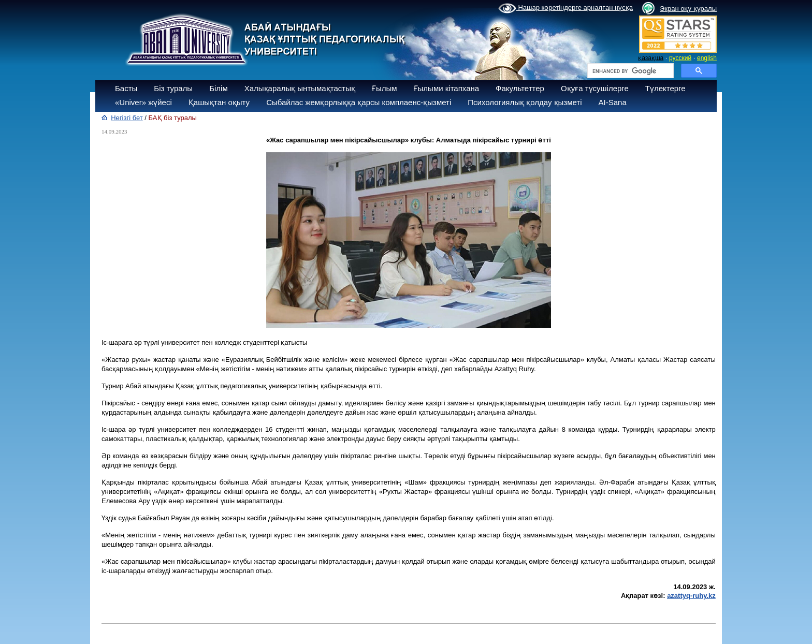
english (707, 58)
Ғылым (385, 88)
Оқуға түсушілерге (595, 88)
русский (680, 58)
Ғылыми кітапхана (447, 88)
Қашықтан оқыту (219, 102)
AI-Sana (613, 102)
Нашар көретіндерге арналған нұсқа (565, 8)
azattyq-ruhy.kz (691, 596)
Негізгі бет (127, 118)
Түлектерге (665, 88)
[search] (629, 71)
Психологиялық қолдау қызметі (525, 102)
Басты (126, 88)
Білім (219, 88)
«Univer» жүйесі (143, 102)
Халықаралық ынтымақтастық (300, 88)
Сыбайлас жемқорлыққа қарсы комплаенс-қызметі (359, 102)
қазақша (651, 58)
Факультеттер (520, 88)
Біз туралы (173, 88)
